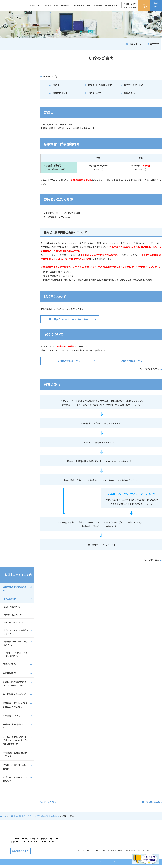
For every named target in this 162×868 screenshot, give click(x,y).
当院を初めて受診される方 (15, 589)
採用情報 (131, 854)
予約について (95, 93)
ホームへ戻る (50, 802)
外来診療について (11, 715)
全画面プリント (136, 44)
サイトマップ (145, 854)
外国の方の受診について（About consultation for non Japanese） (15, 740)
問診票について (60, 93)
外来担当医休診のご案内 (15, 694)
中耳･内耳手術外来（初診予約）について (16, 654)
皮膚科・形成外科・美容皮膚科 (15, 767)
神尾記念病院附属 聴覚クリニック (15, 754)
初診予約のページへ (132, 361)
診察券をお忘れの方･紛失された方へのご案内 (15, 705)
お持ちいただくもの (134, 85)
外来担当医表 (9, 673)
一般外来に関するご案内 (17, 575)
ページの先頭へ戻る (149, 369)
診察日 (56, 85)
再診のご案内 (9, 664)
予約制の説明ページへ (69, 361)
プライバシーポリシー (87, 854)
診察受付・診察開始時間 (100, 85)
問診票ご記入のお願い (14, 615)
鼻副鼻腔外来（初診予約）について (16, 643)
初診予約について (12, 607)
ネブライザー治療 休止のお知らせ (15, 779)
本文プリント (156, 44)
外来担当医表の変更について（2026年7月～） (15, 684)
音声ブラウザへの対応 (112, 854)
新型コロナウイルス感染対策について (16, 632)
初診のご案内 (10, 599)
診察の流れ (129, 93)
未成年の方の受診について (16, 622)
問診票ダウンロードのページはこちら (69, 319)
